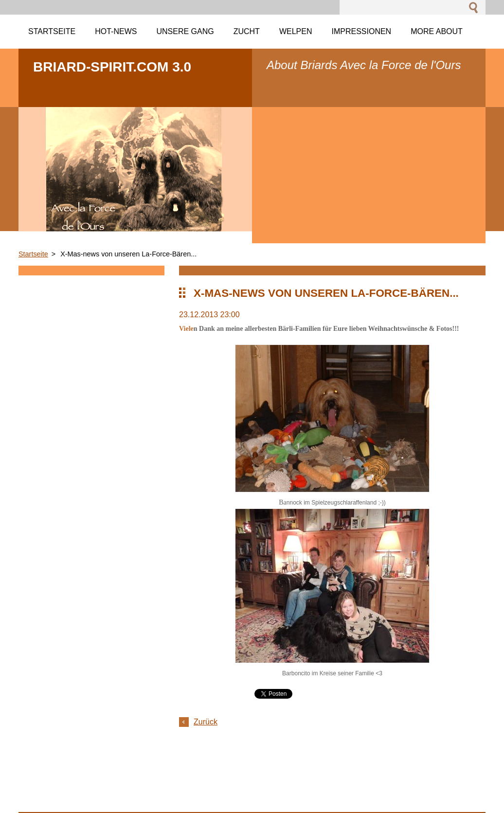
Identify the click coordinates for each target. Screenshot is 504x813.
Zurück (206, 722)
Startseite (33, 254)
